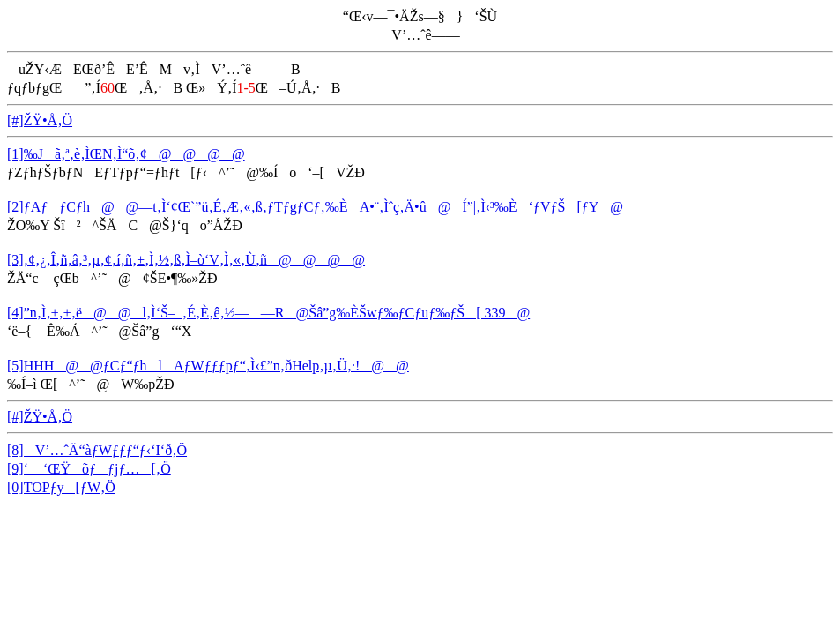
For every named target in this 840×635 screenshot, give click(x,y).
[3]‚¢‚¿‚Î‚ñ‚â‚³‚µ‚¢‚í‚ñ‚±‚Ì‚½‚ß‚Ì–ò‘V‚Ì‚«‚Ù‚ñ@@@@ (186, 260)
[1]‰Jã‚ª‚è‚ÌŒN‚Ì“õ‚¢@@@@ (126, 154)
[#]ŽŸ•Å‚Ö (40, 120)
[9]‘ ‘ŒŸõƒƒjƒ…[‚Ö (89, 469)
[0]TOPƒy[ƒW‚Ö (61, 487)
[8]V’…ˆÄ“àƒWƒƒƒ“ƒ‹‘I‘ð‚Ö (97, 450)
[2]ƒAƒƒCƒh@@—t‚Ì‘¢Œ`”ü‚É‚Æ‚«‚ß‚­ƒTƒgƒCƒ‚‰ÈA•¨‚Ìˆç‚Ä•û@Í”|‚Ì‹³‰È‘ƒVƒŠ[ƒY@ (315, 207)
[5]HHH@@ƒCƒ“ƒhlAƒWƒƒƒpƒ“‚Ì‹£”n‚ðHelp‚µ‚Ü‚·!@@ (208, 366)
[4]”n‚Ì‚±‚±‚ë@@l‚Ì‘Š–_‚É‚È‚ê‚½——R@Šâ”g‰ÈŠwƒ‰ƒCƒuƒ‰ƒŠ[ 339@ (268, 313)
